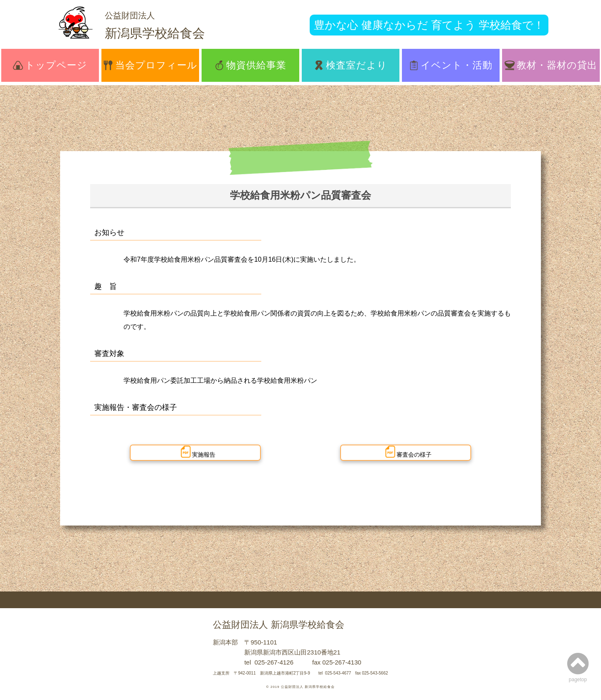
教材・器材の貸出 (551, 65)
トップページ (50, 65)
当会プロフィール (150, 65)
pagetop (578, 667)
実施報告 (197, 452)
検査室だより (350, 65)
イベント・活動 (451, 65)
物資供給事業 (250, 65)
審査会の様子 (408, 452)
